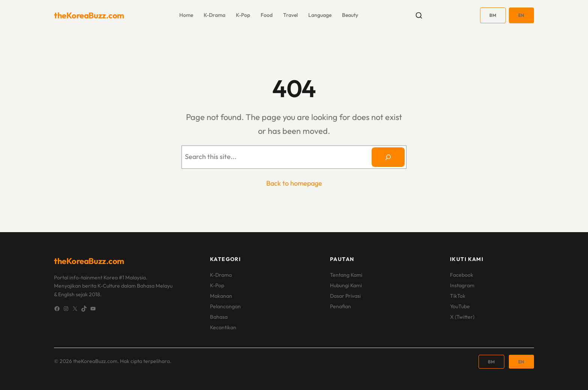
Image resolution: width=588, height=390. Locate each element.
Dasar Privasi (345, 296)
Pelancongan (225, 306)
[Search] (388, 157)
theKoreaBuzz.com (89, 15)
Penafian (340, 306)
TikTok (458, 296)
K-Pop (217, 285)
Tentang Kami (346, 275)
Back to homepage (294, 183)
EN (521, 15)
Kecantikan (223, 327)
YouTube (460, 306)
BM (493, 15)
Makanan (221, 296)
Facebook (462, 275)
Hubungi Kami (346, 285)
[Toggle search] (419, 15)
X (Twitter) (462, 317)
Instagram (462, 285)
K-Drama (221, 275)
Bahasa (219, 317)
